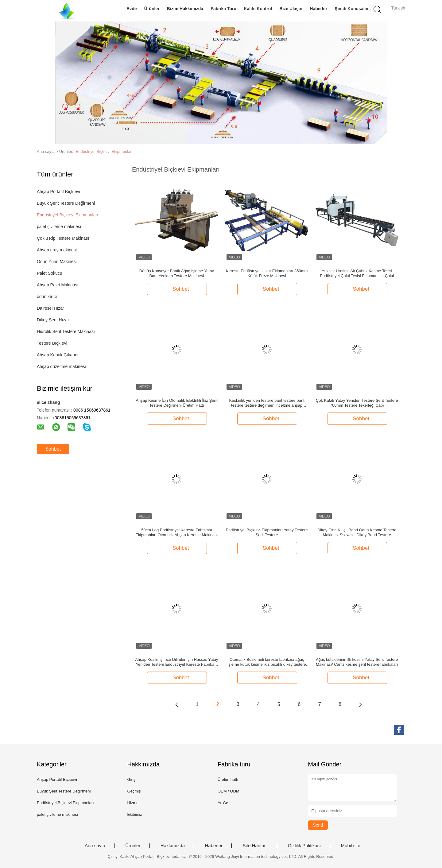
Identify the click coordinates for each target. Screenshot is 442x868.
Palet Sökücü (50, 273)
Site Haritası (255, 846)
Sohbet (53, 449)
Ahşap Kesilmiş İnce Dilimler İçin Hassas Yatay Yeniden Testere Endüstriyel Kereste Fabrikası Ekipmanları (176, 662)
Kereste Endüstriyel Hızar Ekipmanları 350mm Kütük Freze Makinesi (267, 273)
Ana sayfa (95, 846)
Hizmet (133, 803)
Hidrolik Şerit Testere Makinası (66, 331)
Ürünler (152, 9)
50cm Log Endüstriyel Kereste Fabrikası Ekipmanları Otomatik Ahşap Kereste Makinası (176, 532)
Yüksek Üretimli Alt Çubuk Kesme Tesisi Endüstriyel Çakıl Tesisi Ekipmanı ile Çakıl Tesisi (357, 273)
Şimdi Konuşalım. (353, 9)
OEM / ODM (229, 791)
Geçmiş (134, 791)
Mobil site (351, 846)
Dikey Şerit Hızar (53, 320)
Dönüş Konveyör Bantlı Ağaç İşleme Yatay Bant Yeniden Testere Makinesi (177, 273)
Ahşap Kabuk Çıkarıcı (58, 355)
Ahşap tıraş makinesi (57, 250)
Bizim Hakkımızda (185, 9)
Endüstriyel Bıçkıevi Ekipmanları (104, 151)
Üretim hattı (228, 779)
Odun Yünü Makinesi (57, 262)
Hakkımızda (173, 846)
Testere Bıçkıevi (52, 343)
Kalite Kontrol (258, 9)
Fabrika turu (223, 9)
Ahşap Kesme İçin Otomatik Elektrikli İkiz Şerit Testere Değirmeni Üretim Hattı (176, 403)
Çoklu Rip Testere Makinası (63, 238)
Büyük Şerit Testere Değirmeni (66, 203)
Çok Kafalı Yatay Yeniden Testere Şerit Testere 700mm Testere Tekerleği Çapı (357, 403)
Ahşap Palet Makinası (58, 285)
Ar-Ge (223, 803)
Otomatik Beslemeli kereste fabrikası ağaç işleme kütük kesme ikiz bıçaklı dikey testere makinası (267, 662)
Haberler (318, 9)
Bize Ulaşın (291, 9)
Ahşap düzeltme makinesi (61, 366)
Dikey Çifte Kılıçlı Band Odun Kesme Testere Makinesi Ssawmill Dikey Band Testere (357, 532)
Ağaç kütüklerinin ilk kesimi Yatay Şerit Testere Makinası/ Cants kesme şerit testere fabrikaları (357, 662)
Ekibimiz (134, 814)
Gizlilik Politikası (304, 846)
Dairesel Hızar (50, 308)
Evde (132, 9)
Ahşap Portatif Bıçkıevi (58, 192)
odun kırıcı (47, 296)
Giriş (131, 779)
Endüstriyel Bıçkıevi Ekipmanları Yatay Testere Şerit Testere (267, 532)
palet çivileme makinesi (59, 227)
